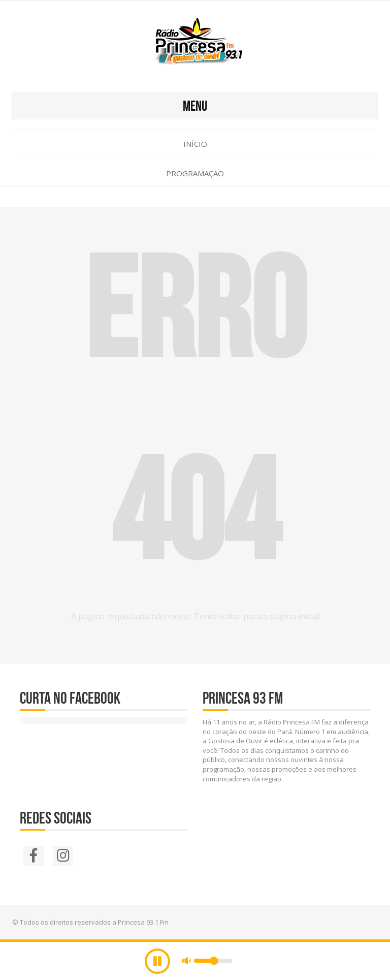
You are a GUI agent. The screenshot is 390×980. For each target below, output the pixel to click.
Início (195, 144)
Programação (195, 173)
